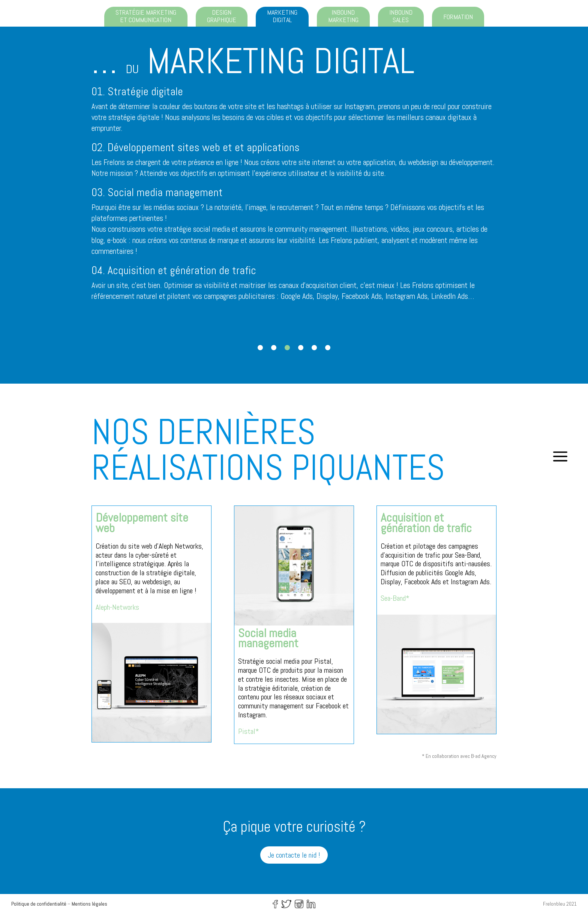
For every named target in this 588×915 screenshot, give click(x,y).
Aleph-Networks (117, 607)
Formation (458, 17)
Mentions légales (89, 904)
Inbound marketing (343, 16)
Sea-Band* (395, 598)
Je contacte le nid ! (294, 855)
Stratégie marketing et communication (146, 16)
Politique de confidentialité (39, 904)
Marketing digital (282, 16)
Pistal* (249, 731)
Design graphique (222, 16)
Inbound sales (401, 16)
